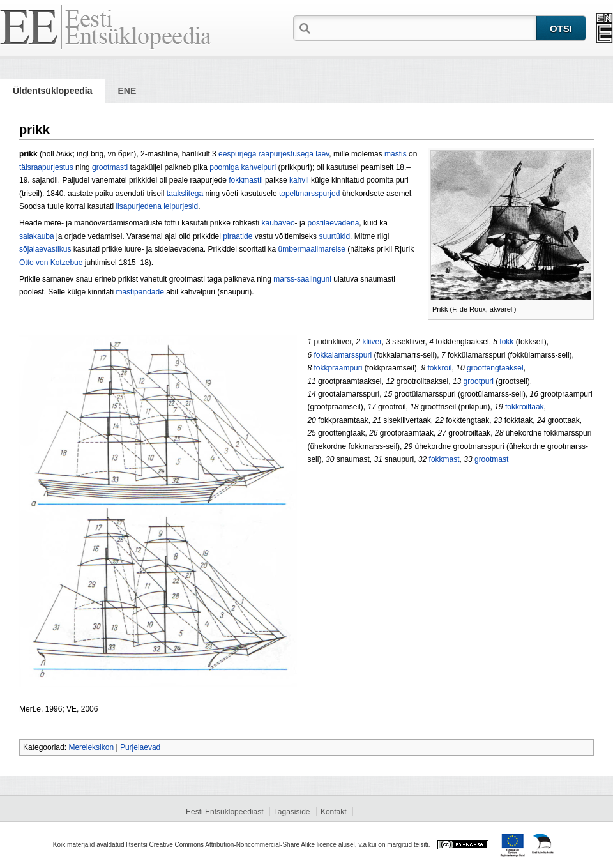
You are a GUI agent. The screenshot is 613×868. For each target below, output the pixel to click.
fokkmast (444, 459)
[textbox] (425, 27)
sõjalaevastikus (45, 249)
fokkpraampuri (338, 368)
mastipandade (140, 292)
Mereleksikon (91, 747)
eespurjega (237, 154)
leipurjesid (181, 206)
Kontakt (334, 812)
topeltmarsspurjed (309, 194)
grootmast (491, 459)
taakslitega (185, 194)
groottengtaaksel (495, 368)
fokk (506, 342)
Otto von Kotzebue (51, 263)
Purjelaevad (140, 747)
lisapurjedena (138, 206)
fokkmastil (246, 180)
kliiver (372, 342)
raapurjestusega (286, 154)
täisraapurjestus (46, 167)
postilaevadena (334, 223)
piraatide (238, 236)
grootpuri (479, 381)
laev (322, 154)
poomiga (224, 167)
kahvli (299, 180)
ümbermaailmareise (312, 249)
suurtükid (334, 236)
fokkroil (440, 368)
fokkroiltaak (525, 407)
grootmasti (110, 167)
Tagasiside (292, 812)
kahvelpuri (259, 167)
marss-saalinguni (302, 279)
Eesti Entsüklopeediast (224, 812)
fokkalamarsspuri (343, 355)
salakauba (37, 236)
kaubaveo (278, 223)
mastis (396, 154)
